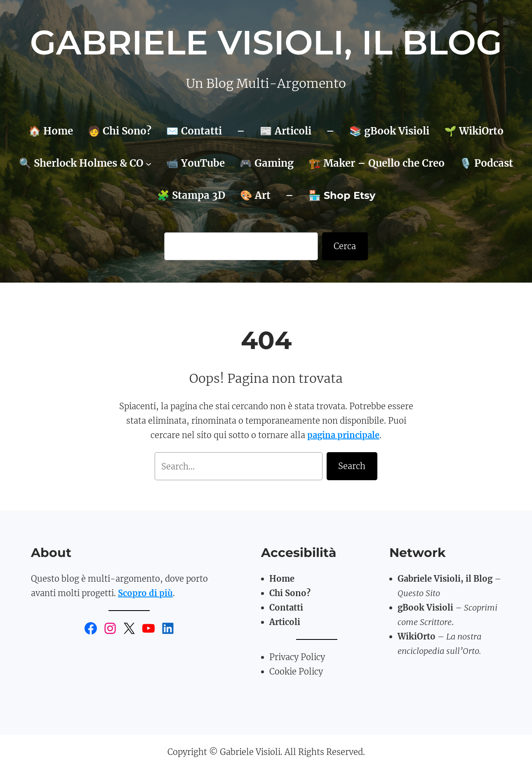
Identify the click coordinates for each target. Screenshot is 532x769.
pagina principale (343, 435)
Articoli (285, 622)
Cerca (345, 246)
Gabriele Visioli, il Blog (266, 42)
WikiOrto (417, 636)
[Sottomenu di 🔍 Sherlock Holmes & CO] (148, 163)
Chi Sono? (290, 593)
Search (352, 466)
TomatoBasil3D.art (436, 665)
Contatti (286, 607)
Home (282, 579)
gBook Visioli (425, 607)
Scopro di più (145, 593)
